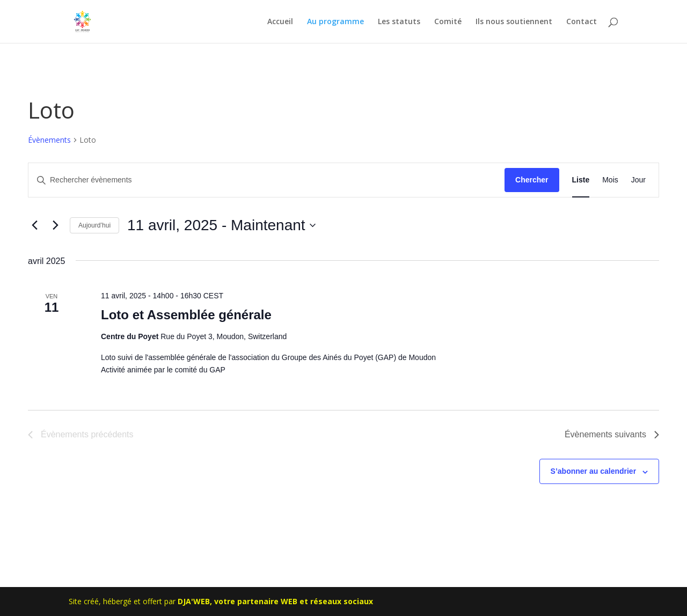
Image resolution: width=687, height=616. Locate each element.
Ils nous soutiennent (514, 22)
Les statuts (399, 22)
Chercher (532, 180)
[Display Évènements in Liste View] (581, 180)
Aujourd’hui (94, 225)
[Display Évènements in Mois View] (610, 180)
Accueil (280, 22)
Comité (448, 22)
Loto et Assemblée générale (186, 315)
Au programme (335, 22)
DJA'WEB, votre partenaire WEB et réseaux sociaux (275, 601)
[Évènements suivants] (55, 225)
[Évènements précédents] (34, 225)
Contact (582, 22)
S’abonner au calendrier (594, 471)
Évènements (49, 140)
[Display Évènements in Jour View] (638, 180)
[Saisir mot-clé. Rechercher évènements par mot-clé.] (266, 180)
